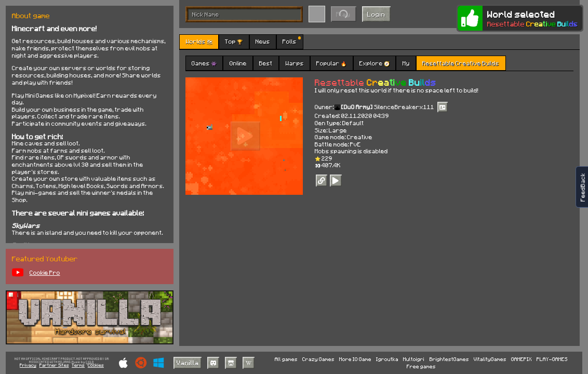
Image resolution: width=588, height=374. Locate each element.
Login (376, 14)
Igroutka (387, 359)
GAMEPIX (522, 359)
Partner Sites (54, 365)
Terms (78, 365)
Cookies (96, 365)
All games (286, 359)
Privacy (28, 365)
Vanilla (188, 363)
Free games (421, 366)
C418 (90, 362)
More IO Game (355, 359)
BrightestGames (449, 359)
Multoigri (414, 359)
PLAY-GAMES (552, 359)
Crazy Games (318, 359)
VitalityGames (490, 359)
